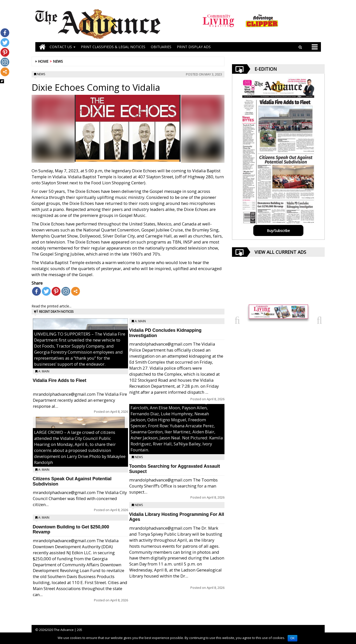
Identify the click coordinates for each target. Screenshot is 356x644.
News (58, 61)
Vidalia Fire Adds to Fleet (60, 380)
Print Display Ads (194, 47)
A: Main (44, 371)
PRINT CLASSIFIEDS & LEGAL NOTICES (113, 47)
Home (43, 61)
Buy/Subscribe (278, 231)
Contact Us (63, 47)
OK (292, 638)
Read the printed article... (51, 306)
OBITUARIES (161, 47)
